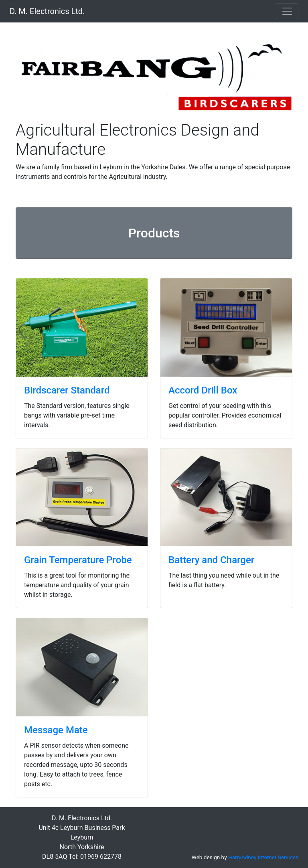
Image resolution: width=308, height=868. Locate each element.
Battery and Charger (211, 560)
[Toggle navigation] (287, 11)
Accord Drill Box (203, 390)
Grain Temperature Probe (78, 560)
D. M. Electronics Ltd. (47, 11)
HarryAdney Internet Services (263, 857)
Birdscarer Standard (67, 390)
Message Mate (56, 730)
